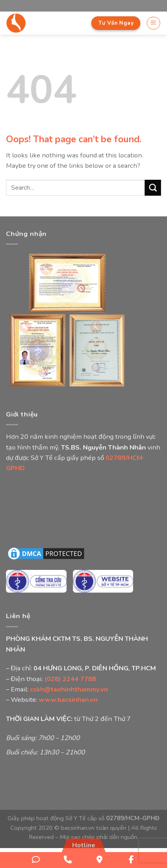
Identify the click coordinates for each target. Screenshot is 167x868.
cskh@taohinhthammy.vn (69, 689)
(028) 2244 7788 (70, 679)
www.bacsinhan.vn (68, 700)
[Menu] (153, 23)
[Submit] (153, 188)
